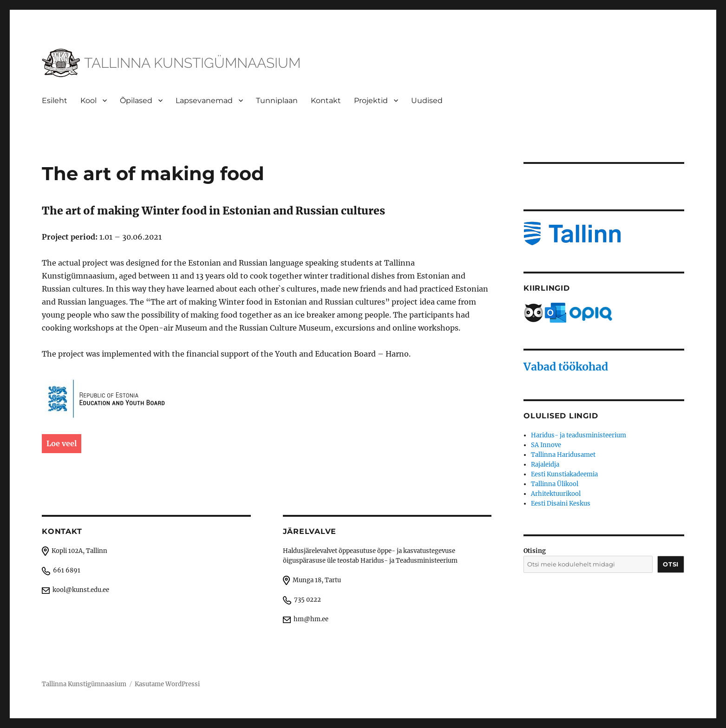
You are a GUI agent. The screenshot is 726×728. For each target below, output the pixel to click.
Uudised (427, 101)
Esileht (55, 101)
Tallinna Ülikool (555, 484)
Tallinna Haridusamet (563, 455)
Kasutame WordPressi (167, 684)
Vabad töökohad (566, 367)
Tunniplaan (277, 101)
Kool (88, 101)
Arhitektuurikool (556, 494)
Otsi (670, 564)
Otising (535, 551)
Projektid (371, 101)
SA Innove (546, 445)
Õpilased (136, 101)
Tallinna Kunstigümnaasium (84, 684)
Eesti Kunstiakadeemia (564, 474)
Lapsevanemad (204, 101)
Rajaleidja (545, 465)
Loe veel (62, 443)
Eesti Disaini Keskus (561, 504)
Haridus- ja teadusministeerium (579, 435)
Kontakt (326, 101)
